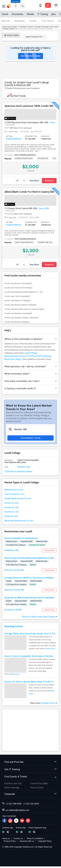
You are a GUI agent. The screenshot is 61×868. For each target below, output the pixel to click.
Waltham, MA (12, 550)
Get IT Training (30, 769)
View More (34, 181)
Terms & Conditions (35, 838)
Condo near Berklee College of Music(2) (21, 318)
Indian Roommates (10, 27)
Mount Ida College (13, 359)
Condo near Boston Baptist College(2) (21, 305)
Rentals (30, 14)
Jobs (54, 14)
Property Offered (14, 139)
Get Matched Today (31, 56)
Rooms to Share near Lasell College (40, 617)
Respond (49, 181)
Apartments (20, 21)
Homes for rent (11, 503)
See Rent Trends (16, 95)
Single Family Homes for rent (18, 498)
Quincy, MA (44, 208)
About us (6, 838)
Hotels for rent (11, 516)
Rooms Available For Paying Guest (21, 538)
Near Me (6, 21)
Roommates (18, 14)
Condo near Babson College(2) (18, 301)
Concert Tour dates (39, 783)
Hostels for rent (12, 512)
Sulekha (9, 6)
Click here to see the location (18, 471)
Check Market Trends (30, 438)
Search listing (11, 35)
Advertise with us (27, 841)
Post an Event (37, 788)
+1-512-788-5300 (14, 804)
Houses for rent (12, 507)
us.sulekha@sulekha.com (18, 810)
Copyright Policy (45, 841)
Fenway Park (43, 158)
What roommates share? (30, 374)
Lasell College (31, 353)
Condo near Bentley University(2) (18, 313)
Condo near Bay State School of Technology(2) (24, 309)
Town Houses (48, 21)
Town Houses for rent (14, 494)
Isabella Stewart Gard (24, 158)
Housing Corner (14, 626)
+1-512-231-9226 (31, 804)
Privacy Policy (10, 841)
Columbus (16, 2)
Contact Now (49, 550)
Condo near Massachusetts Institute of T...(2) (23, 292)
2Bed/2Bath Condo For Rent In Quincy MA (29, 192)
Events (5, 14)
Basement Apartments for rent (19, 521)
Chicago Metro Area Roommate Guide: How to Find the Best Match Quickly (30, 634)
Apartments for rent (14, 490)
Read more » (51, 649)
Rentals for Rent (26, 27)
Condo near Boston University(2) (18, 283)
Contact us (18, 838)
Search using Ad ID (34, 37)
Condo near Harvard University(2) (18, 288)
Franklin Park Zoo (45, 242)
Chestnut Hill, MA (14, 610)
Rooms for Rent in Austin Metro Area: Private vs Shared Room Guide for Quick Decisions (30, 682)
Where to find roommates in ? (30, 339)
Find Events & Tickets (30, 777)
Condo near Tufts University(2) (17, 296)
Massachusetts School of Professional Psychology (28, 356)
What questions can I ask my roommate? (30, 366)
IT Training (43, 14)
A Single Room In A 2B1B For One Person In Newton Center (32, 578)
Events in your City (13, 783)
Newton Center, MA (15, 570)
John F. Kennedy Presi (24, 242)
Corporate (30, 794)
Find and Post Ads (30, 762)
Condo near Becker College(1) (17, 322)
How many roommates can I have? (30, 381)
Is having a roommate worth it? (30, 388)
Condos (33, 21)
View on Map (10, 125)
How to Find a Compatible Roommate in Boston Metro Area (30, 656)
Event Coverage (12, 788)
